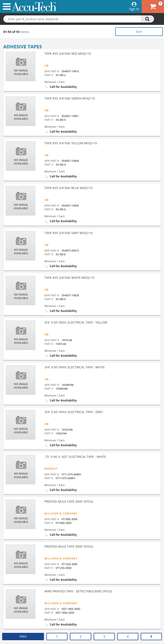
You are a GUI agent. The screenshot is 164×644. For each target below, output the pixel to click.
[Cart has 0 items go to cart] (153, 7)
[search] (147, 19)
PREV (23, 636)
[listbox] (136, 32)
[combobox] (82, 19)
